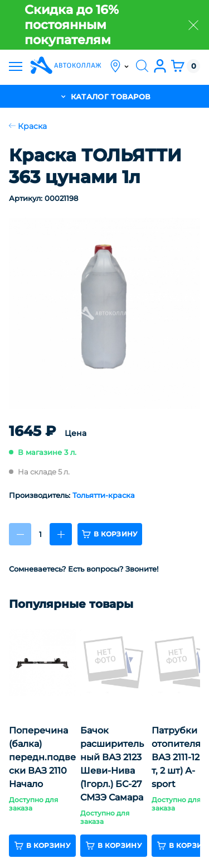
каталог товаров (105, 96)
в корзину (110, 534)
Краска (28, 126)
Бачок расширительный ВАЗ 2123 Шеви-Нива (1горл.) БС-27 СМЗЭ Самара (112, 764)
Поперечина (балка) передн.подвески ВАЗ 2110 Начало (42, 757)
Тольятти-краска (104, 495)
